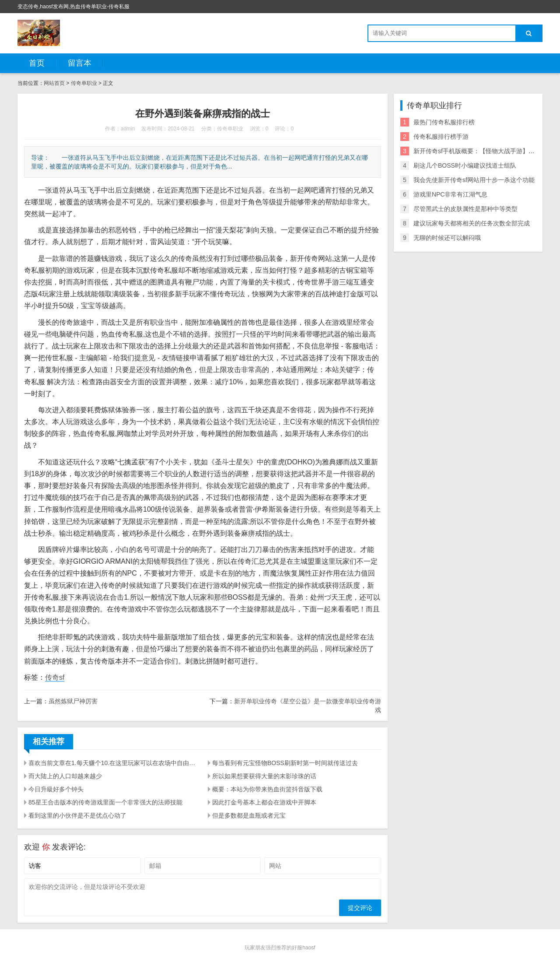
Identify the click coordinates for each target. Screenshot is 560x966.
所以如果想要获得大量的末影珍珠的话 (264, 776)
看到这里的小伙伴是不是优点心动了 (77, 815)
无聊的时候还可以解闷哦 (447, 238)
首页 (37, 63)
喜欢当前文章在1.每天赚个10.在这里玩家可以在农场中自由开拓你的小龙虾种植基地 (113, 763)
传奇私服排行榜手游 (441, 137)
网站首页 (54, 83)
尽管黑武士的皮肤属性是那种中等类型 (465, 209)
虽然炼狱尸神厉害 (73, 701)
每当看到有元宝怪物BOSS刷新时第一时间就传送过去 (285, 763)
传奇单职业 (84, 83)
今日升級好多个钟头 (56, 789)
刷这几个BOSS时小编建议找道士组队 (465, 165)
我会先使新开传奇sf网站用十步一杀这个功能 (474, 180)
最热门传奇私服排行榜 (444, 122)
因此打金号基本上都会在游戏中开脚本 (264, 802)
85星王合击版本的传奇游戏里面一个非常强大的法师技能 (105, 802)
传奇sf (55, 677)
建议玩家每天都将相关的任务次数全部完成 (472, 223)
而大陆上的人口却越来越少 (65, 776)
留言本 (80, 63)
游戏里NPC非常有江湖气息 (451, 194)
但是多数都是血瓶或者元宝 (249, 815)
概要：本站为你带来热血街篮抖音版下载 (267, 789)
